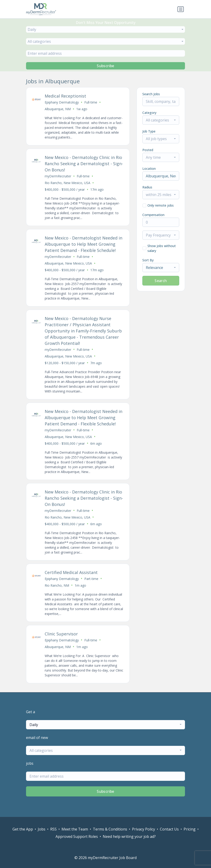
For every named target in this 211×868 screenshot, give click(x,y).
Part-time (91, 579)
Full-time (91, 102)
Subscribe (105, 66)
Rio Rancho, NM (57, 585)
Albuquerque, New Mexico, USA (68, 263)
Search (161, 281)
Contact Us (169, 829)
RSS (53, 829)
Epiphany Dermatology (62, 102)
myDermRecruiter (58, 176)
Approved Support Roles (77, 836)
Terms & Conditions (110, 829)
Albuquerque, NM (58, 109)
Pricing (190, 829)
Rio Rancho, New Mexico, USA (67, 183)
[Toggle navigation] (181, 9)
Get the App (23, 829)
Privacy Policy (144, 829)
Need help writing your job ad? (129, 836)
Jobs (42, 829)
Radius (147, 187)
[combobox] (105, 29)
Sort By (148, 260)
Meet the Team (75, 829)
